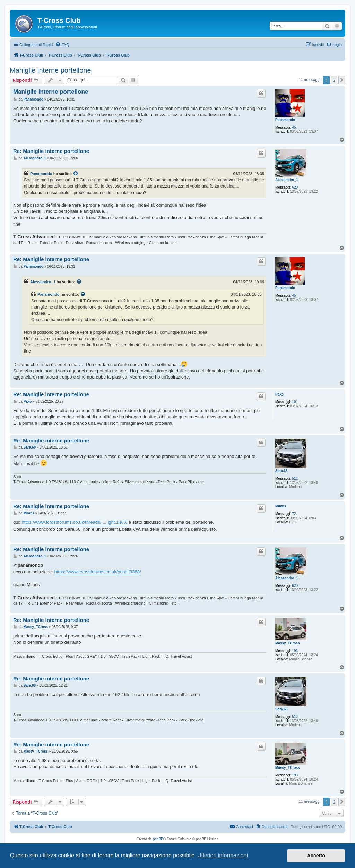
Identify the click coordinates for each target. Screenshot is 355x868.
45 (294, 127)
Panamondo (285, 120)
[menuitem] (62, 45)
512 (295, 479)
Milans (281, 506)
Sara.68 (282, 471)
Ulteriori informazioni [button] (223, 855)
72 (294, 514)
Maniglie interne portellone (50, 70)
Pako (279, 394)
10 (294, 402)
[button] (342, 80)
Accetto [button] (316, 856)
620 (295, 187)
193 (295, 651)
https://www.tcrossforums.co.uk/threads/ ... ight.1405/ (75, 522)
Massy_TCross (288, 643)
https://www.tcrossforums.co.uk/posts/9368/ (98, 572)
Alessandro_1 (287, 180)
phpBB (158, 839)
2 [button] (334, 80)
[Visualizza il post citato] (76, 174)
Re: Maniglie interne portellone (51, 151)
